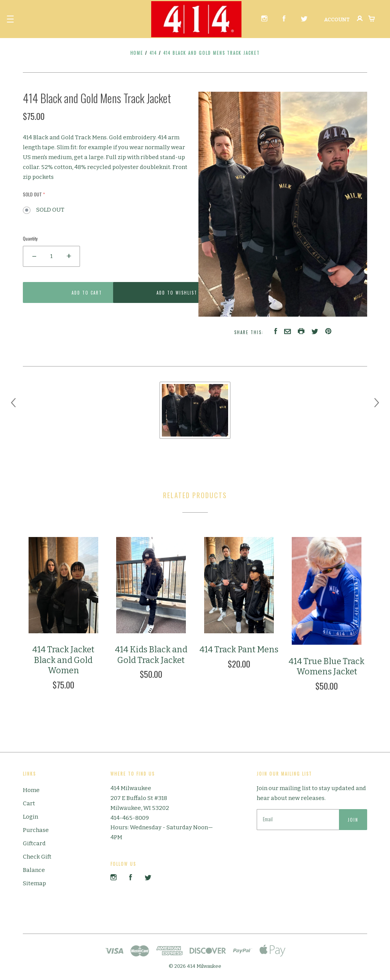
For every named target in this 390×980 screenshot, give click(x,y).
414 (153, 53)
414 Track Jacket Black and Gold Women (63, 660)
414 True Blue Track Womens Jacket (327, 667)
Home (137, 53)
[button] (10, 19)
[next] (377, 403)
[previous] (13, 403)
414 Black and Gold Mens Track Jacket (212, 53)
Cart (29, 803)
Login (30, 817)
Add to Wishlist (151, 293)
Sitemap (34, 883)
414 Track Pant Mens (239, 649)
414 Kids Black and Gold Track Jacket (151, 655)
